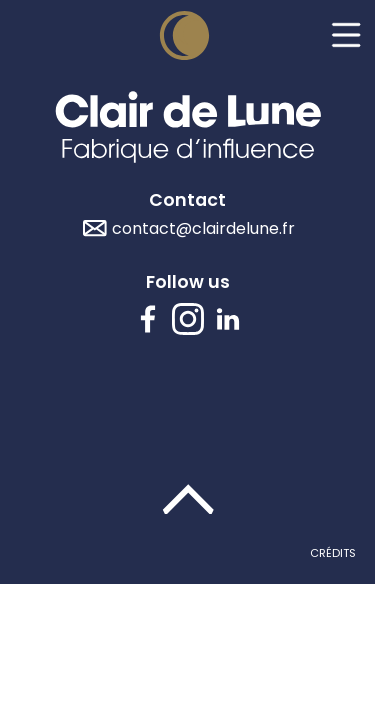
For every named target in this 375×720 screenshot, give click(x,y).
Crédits (333, 553)
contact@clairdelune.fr (203, 228)
